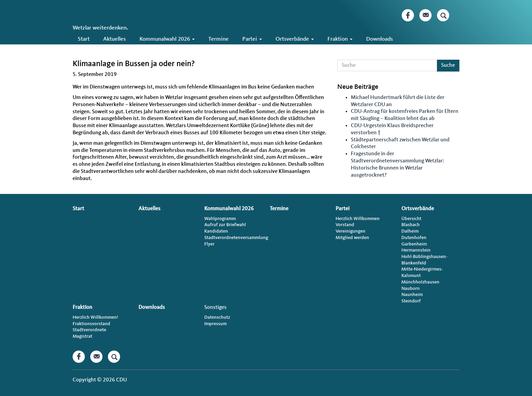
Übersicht (411, 219)
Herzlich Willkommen (358, 219)
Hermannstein (416, 250)
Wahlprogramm (220, 219)
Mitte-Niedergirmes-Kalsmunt (422, 272)
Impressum (215, 324)
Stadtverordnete (89, 330)
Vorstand (345, 225)
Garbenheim (414, 244)
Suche (448, 65)
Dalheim (410, 231)
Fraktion (340, 39)
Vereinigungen (350, 231)
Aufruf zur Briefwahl (225, 225)
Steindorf (411, 301)
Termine (218, 39)
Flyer (209, 244)
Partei (252, 39)
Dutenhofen (414, 238)
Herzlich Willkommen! (95, 317)
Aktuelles (115, 39)
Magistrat (82, 336)
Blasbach (411, 225)
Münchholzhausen (420, 282)
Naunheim (412, 295)
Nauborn (411, 289)
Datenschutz (217, 317)
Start (84, 39)
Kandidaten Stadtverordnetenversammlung (233, 234)
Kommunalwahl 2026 (167, 39)
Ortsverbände (295, 39)
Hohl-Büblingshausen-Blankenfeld (424, 260)
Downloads (379, 39)
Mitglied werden (352, 238)
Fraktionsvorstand (91, 324)
